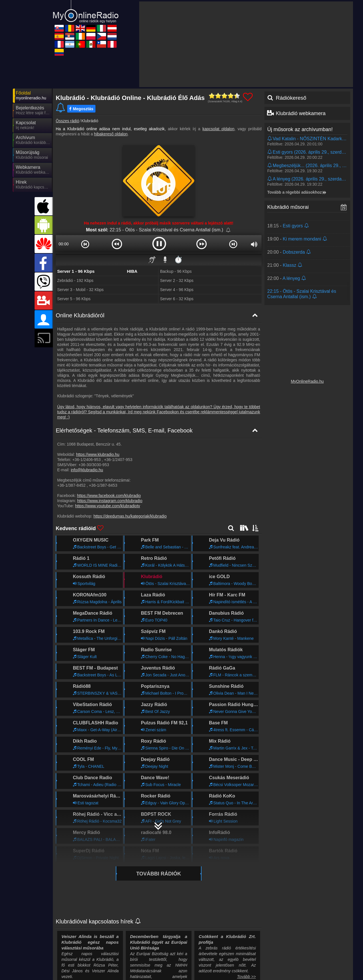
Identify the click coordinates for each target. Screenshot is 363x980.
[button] (85, 244)
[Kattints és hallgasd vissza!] (307, 141)
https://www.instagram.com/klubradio (110, 501)
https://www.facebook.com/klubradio (109, 496)
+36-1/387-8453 (103, 485)
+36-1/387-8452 (71, 485)
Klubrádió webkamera (301, 113)
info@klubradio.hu (87, 470)
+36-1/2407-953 (118, 460)
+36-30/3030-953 (94, 465)
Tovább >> (246, 977)
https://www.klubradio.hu (98, 454)
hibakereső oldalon (111, 134)
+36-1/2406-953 (86, 460)
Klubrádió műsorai (288, 207)
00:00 (64, 244)
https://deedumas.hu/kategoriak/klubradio (130, 516)
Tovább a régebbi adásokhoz (297, 192)
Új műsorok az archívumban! (300, 129)
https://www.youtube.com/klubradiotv (108, 506)
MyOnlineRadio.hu (307, 381)
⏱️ (178, 259)
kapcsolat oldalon (218, 129)
